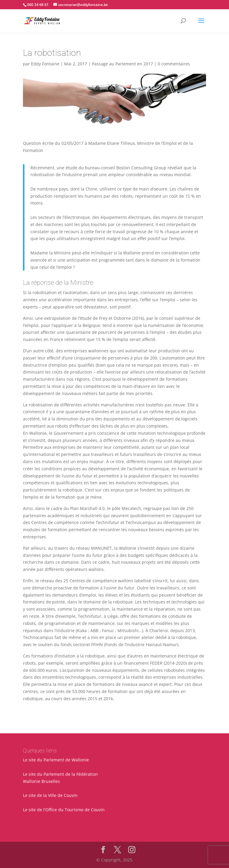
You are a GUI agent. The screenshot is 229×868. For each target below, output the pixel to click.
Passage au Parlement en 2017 (122, 64)
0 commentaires (174, 64)
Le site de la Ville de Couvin (50, 795)
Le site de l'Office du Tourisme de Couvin (64, 810)
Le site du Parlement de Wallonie (56, 760)
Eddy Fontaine (45, 64)
